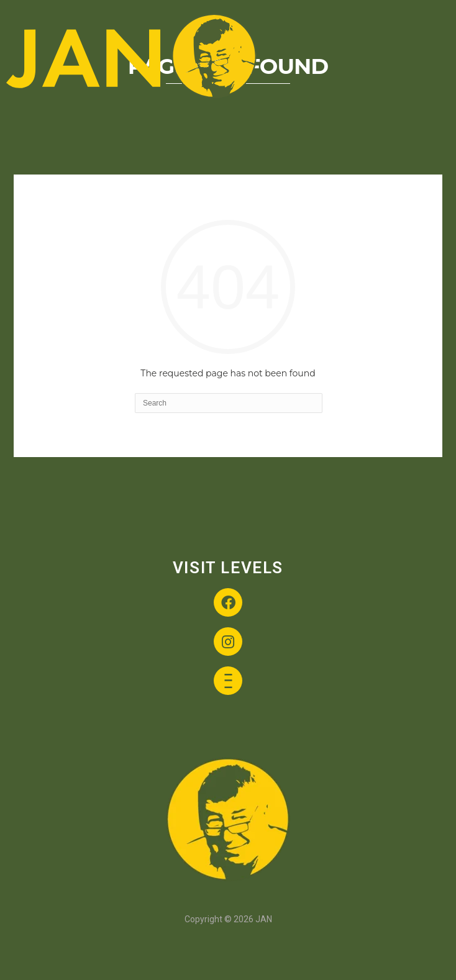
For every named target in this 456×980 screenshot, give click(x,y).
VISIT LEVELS (228, 568)
